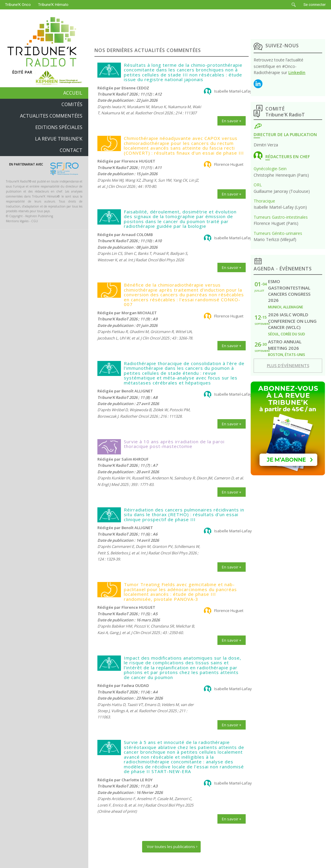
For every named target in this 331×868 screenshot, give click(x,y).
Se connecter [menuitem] (315, 5)
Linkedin (297, 72)
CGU (35, 221)
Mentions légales (17, 221)
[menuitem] (294, 5)
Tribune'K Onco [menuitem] (18, 5)
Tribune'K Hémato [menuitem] (53, 5)
